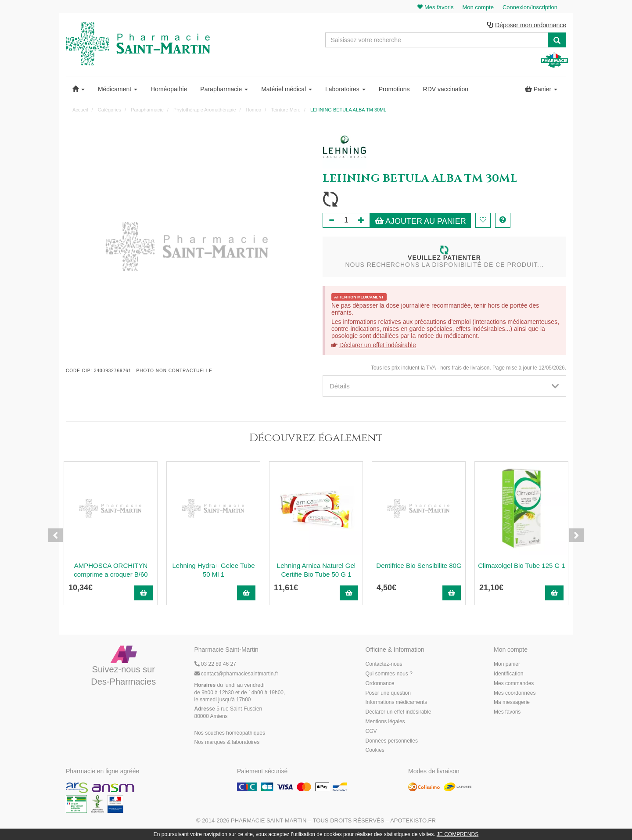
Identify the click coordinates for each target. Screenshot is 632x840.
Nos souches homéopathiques (230, 733)
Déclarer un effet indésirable (378, 345)
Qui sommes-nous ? (389, 674)
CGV (371, 732)
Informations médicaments (397, 703)
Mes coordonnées (515, 693)
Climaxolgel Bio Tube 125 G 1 (521, 566)
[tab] (444, 386)
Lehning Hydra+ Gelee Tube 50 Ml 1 (213, 570)
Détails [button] (444, 386)
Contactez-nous (384, 665)
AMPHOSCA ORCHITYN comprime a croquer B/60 (111, 570)
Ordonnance (380, 684)
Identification (508, 674)
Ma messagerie (512, 703)
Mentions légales (385, 722)
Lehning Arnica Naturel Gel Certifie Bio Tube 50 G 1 (316, 570)
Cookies (375, 751)
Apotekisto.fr (413, 821)
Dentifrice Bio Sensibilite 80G (419, 566)
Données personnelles (392, 741)
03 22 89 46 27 (215, 665)
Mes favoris (507, 713)
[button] (79, 90)
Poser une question (388, 693)
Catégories (110, 110)
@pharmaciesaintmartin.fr (237, 674)
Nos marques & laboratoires (227, 743)
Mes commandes (514, 684)
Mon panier (507, 665)
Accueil (80, 110)
